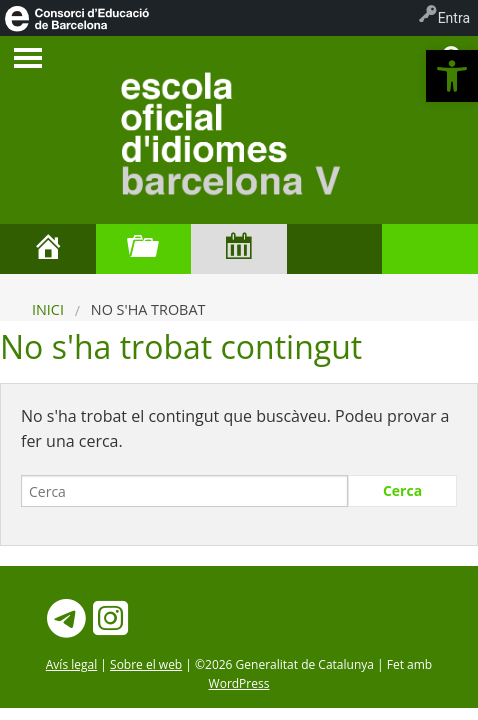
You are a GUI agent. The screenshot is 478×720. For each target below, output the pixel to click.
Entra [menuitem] (454, 18)
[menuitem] (76, 18)
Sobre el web (146, 664)
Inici (48, 309)
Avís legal (71, 664)
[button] (452, 76)
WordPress (239, 683)
